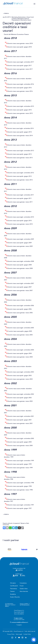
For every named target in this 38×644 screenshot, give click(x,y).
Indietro (6, 14)
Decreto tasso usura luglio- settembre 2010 (21, 217)
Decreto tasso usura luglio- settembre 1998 (21, 483)
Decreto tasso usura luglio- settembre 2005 (21, 328)
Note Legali (19, 634)
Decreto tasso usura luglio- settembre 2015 (21, 106)
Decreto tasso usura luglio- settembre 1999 (21, 461)
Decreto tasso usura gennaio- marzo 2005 (20, 335)
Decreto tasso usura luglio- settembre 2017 (21, 62)
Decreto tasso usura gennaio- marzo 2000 (20, 446)
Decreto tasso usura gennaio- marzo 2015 (20, 113)
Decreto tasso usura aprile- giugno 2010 (20, 221)
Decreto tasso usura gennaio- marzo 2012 (20, 180)
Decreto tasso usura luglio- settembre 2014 (20, 129)
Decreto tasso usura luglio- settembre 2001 (21, 416)
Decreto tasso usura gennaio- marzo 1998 (20, 490)
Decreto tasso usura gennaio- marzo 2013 (20, 158)
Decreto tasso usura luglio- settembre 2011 (21, 195)
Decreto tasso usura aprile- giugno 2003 (20, 376)
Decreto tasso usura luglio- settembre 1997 (21, 505)
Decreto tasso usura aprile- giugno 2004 (20, 354)
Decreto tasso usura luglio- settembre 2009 (21, 239)
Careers (12, 591)
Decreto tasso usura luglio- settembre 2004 (21, 350)
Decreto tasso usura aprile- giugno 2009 (20, 243)
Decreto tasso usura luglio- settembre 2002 (21, 394)
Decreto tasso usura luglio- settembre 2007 (21, 284)
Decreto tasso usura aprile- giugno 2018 (20, 47)
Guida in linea (24, 589)
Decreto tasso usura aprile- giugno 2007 (20, 287)
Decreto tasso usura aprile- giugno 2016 (20, 88)
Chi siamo (13, 583)
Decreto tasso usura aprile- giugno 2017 (20, 66)
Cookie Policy (27, 634)
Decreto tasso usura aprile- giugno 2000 (20, 442)
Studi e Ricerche (15, 597)
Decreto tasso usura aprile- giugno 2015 (20, 110)
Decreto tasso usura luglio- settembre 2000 (21, 439)
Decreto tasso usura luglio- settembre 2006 (21, 306)
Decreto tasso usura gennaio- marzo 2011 (20, 202)
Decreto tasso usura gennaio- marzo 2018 (20, 44)
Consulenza (23, 583)
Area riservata (24, 591)
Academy (13, 594)
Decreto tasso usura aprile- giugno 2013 (20, 154)
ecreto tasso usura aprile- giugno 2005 (20, 331)
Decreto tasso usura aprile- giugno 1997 (20, 508)
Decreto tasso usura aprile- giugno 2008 (20, 265)
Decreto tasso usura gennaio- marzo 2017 (20, 69)
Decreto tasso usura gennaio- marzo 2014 (20, 136)
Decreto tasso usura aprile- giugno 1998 (20, 486)
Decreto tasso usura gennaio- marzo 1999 (20, 468)
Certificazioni (14, 586)
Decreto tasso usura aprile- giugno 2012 (20, 176)
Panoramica (14, 589)
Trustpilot (19, 625)
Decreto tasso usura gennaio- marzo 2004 (20, 357)
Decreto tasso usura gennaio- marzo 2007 (20, 291)
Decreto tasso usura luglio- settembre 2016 (21, 84)
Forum (22, 586)
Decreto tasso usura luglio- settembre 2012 (21, 173)
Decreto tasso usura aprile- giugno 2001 (20, 420)
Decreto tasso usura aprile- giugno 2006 (20, 309)
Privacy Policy (11, 634)
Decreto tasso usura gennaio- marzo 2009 (20, 246)
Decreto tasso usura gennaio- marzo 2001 (20, 424)
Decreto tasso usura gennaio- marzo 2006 (20, 313)
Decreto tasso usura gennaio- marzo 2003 (20, 379)
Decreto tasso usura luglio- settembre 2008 (21, 261)
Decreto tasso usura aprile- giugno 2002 (20, 398)
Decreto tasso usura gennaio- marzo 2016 (20, 91)
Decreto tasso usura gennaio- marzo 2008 (20, 269)
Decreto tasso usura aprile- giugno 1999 (20, 464)
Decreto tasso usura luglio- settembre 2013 (21, 151)
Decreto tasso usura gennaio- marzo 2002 (20, 401)
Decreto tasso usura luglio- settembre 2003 (21, 372)
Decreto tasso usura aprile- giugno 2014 (20, 132)
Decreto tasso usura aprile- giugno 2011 (20, 199)
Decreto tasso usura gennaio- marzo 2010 (20, 224)
